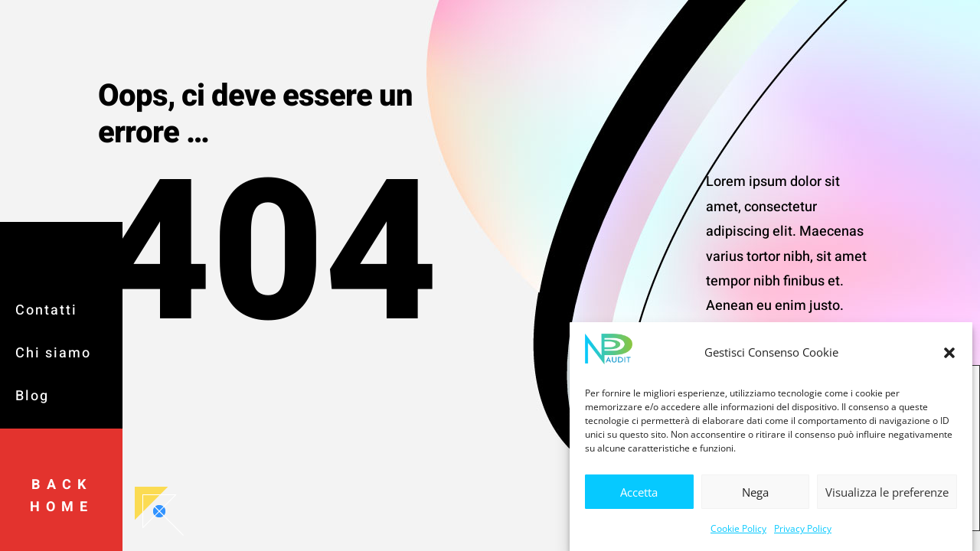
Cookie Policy (738, 533)
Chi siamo (53, 353)
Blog (32, 396)
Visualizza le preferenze (887, 497)
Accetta (639, 497)
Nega (755, 497)
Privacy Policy (803, 533)
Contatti (46, 310)
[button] (949, 357)
